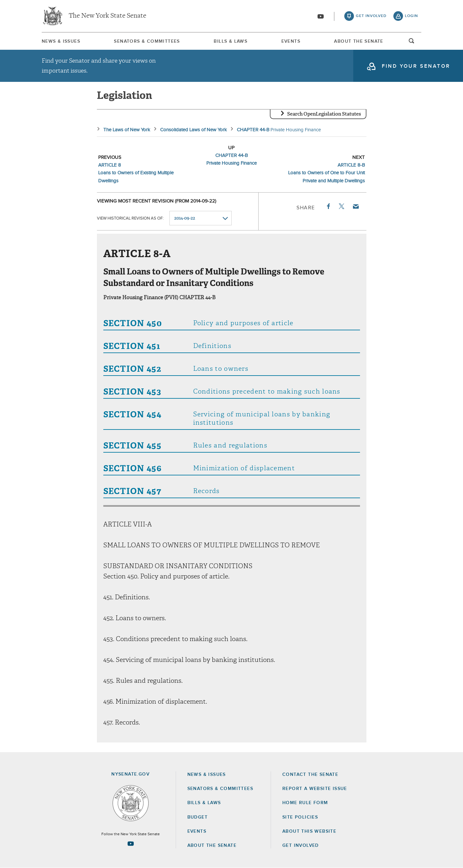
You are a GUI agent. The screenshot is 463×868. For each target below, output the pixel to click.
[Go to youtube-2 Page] (131, 844)
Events (291, 41)
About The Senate (359, 41)
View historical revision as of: (130, 218)
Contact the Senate (310, 775)
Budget (197, 817)
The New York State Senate (107, 16)
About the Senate (212, 846)
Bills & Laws (231, 41)
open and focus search (412, 43)
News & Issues (61, 41)
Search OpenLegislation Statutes (324, 114)
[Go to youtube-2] (321, 16)
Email (355, 206)
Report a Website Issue (315, 789)
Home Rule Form (305, 803)
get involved (371, 16)
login (412, 16)
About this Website (309, 831)
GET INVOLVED (301, 846)
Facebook (328, 206)
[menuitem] (61, 41)
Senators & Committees (147, 41)
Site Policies (300, 817)
